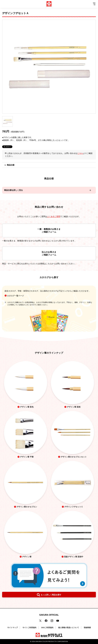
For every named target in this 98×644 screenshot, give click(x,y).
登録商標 (87, 628)
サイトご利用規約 (29, 628)
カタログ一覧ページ (15, 296)
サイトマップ (13, 628)
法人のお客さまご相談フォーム (49, 253)
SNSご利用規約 (47, 628)
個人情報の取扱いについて (69, 628)
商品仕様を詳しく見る (13, 190)
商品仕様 (9, 165)
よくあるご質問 (54, 216)
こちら (80, 153)
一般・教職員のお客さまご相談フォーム (49, 230)
